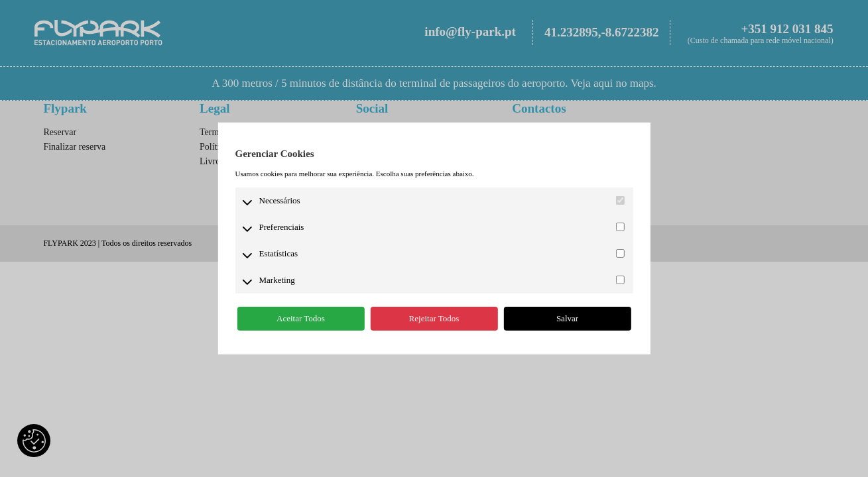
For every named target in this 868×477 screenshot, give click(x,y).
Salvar (567, 318)
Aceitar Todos (301, 318)
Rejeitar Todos (434, 318)
